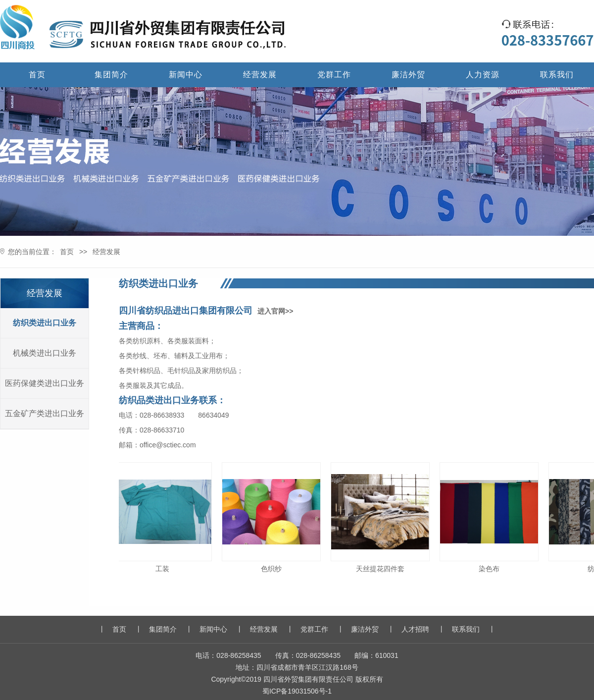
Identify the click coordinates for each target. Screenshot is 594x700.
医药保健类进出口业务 (45, 383)
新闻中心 (186, 75)
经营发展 (260, 75)
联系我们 (557, 75)
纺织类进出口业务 (45, 323)
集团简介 (111, 75)
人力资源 (483, 75)
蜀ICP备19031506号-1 (297, 691)
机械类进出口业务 (45, 353)
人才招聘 (415, 629)
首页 (37, 75)
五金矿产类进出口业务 (45, 413)
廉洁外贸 (408, 75)
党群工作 (334, 75)
